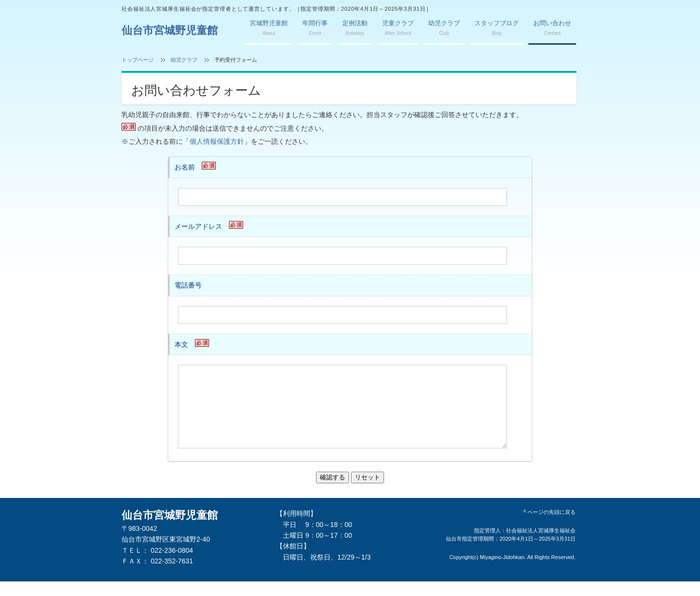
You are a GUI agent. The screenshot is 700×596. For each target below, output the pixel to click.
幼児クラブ (444, 28)
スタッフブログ (497, 28)
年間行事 (315, 28)
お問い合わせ (552, 28)
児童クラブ (398, 28)
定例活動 (355, 28)
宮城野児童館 (269, 28)
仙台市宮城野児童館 (170, 30)
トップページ (138, 60)
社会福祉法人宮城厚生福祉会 (541, 545)
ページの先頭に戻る (549, 527)
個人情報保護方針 (217, 141)
